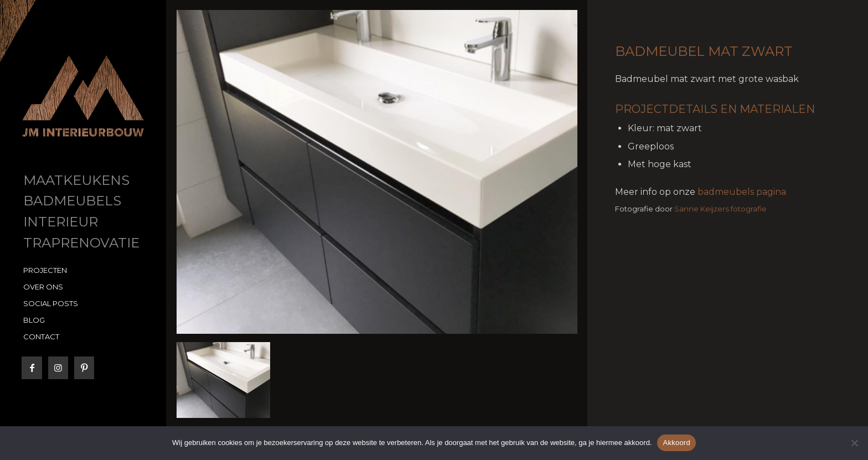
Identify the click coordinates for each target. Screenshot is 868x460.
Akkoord (676, 443)
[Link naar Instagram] (58, 368)
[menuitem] (83, 181)
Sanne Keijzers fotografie (720, 209)
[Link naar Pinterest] (84, 368)
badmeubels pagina (742, 192)
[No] (854, 443)
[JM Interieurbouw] (83, 96)
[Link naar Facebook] (32, 368)
